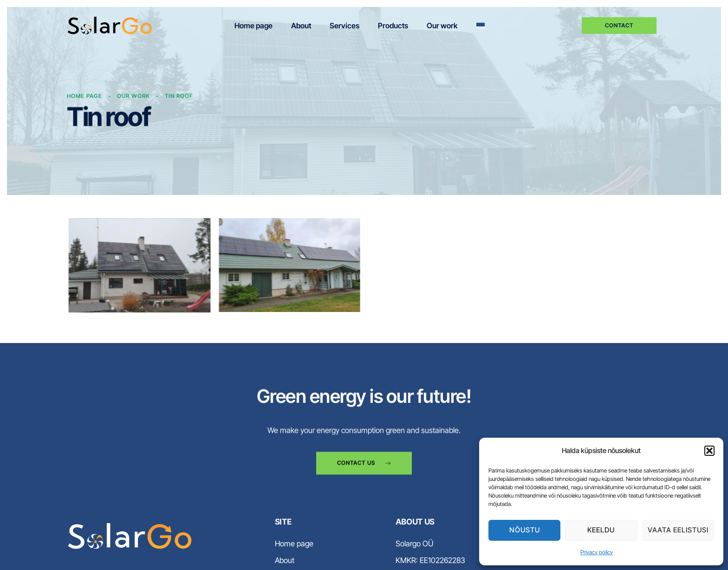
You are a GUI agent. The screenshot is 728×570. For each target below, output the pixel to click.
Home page (253, 26)
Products (393, 26)
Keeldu (601, 530)
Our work (442, 26)
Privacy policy (597, 552)
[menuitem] (481, 26)
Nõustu (525, 530)
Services (344, 26)
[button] (709, 451)
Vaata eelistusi (678, 530)
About (301, 26)
